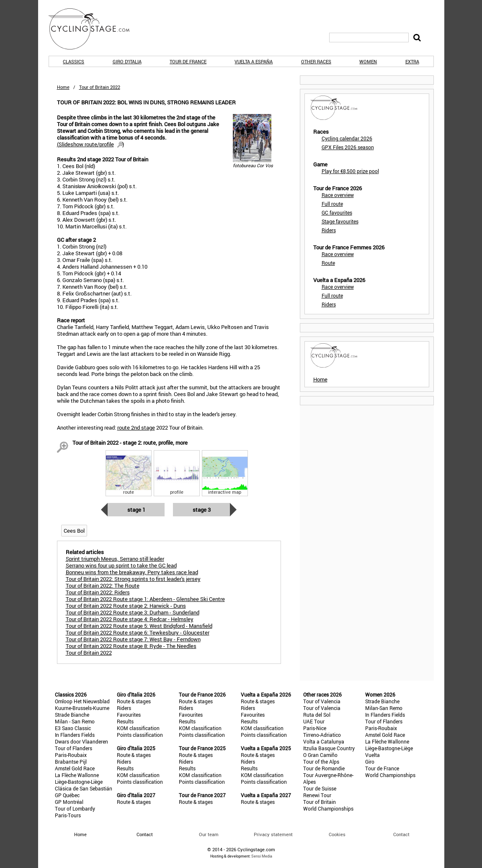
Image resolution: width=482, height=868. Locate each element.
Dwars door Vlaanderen (81, 741)
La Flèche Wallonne (77, 775)
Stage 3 (202, 510)
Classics (73, 61)
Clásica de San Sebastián (84, 788)
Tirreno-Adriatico (322, 735)
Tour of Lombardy (75, 808)
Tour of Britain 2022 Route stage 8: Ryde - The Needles (131, 646)
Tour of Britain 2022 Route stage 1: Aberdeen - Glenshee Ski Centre (145, 599)
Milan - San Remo (75, 721)
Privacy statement (273, 834)
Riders (329, 230)
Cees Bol (74, 531)
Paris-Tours (68, 815)
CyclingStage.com (95, 29)
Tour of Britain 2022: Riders (98, 592)
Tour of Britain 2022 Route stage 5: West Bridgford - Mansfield (139, 626)
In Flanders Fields (75, 735)
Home (63, 87)
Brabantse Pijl (71, 762)
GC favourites (337, 212)
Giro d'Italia (127, 61)
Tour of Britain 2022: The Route (103, 586)
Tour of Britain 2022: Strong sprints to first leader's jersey (133, 579)
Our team (209, 834)
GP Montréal (69, 802)
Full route (332, 204)
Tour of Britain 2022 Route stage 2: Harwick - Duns (126, 606)
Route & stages (134, 701)
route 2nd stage (136, 428)
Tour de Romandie (324, 768)
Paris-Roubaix (71, 755)
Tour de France (188, 61)
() (90, 144)
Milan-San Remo (384, 708)
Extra (412, 61)
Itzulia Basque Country (329, 748)
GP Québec (67, 795)
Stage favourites (340, 221)
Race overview (338, 195)
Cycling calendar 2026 (347, 138)
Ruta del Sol (317, 715)
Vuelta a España (254, 61)
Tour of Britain (320, 802)
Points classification (140, 735)
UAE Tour (314, 721)
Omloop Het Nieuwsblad (82, 701)
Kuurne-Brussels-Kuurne (82, 708)
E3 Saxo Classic (73, 728)
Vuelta (372, 755)
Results (125, 721)
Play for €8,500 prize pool (350, 171)
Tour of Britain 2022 (89, 653)
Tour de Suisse (320, 788)
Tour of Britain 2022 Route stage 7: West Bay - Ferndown (133, 639)
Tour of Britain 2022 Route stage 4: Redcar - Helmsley (130, 619)
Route (328, 263)
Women (368, 61)
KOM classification (138, 728)
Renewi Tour (317, 795)
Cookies (337, 834)
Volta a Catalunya (324, 741)
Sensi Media (262, 856)
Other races (316, 61)
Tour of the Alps (321, 762)
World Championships (328, 808)
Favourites (129, 715)
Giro (370, 762)
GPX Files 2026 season (348, 147)
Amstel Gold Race (75, 768)
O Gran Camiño (320, 755)
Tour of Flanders (73, 748)
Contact (401, 834)
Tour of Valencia (322, 701)
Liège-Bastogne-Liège (79, 782)
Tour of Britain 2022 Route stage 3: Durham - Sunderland (133, 612)
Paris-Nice (315, 728)
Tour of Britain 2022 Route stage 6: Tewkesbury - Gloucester (138, 632)
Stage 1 (136, 510)
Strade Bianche (72, 715)
